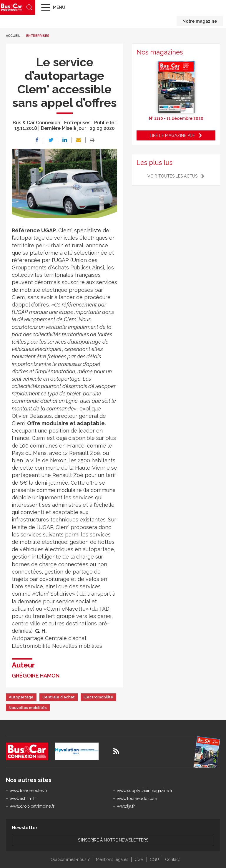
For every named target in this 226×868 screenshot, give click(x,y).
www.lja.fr (126, 806)
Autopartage (21, 697)
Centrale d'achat (59, 697)
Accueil (13, 36)
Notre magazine (200, 21)
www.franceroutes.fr (29, 791)
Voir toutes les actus (172, 176)
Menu (59, 7)
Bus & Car (12, 7)
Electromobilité (98, 697)
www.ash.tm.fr (23, 799)
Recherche (29, 7)
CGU (154, 859)
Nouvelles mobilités (28, 708)
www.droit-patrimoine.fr (32, 806)
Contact (172, 859)
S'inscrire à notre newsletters (113, 840)
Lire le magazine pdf (172, 135)
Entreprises (38, 36)
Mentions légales (112, 859)
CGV (139, 859)
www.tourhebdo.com (137, 799)
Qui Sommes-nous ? (70, 859)
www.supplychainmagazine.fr (145, 791)
